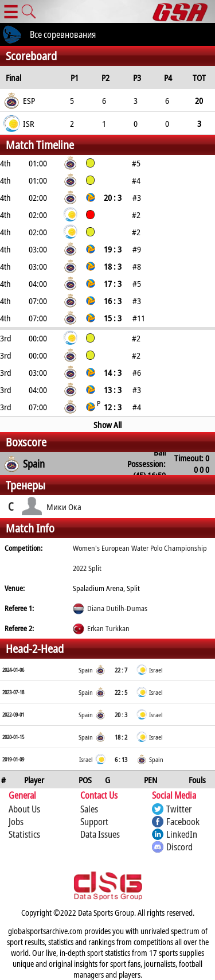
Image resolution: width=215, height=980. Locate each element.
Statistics (24, 834)
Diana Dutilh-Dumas (117, 608)
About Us (24, 809)
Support (94, 822)
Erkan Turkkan (108, 628)
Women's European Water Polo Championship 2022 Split (140, 558)
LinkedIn (182, 834)
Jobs (16, 822)
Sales (89, 809)
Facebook (183, 822)
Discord (179, 847)
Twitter (179, 809)
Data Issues (100, 834)
